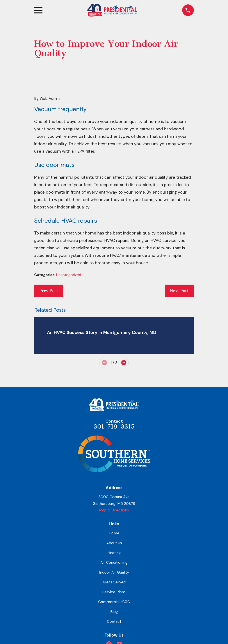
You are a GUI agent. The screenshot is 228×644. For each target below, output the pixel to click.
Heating (114, 553)
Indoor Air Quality (114, 572)
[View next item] (124, 363)
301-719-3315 (114, 427)
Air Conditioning (114, 562)
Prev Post (49, 291)
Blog (114, 612)
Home (114, 533)
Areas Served (114, 582)
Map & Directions (114, 510)
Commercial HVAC (114, 602)
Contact (114, 621)
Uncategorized (69, 275)
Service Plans (114, 592)
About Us (114, 543)
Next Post (179, 291)
